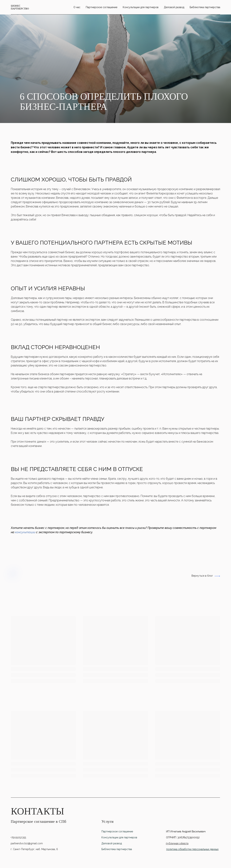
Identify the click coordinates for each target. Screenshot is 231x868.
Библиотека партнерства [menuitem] (205, 7)
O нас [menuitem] (77, 7)
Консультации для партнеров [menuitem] (141, 7)
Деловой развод (112, 843)
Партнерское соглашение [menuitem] (102, 7)
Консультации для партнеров (119, 837)
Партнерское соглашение (117, 831)
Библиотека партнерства (117, 849)
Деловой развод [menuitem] (174, 7)
